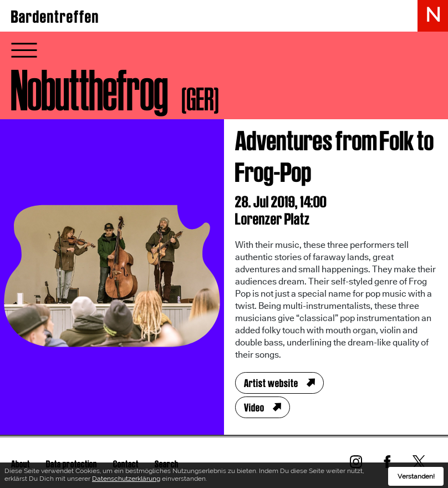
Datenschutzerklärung (126, 480)
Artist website (271, 383)
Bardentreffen (55, 17)
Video (254, 408)
